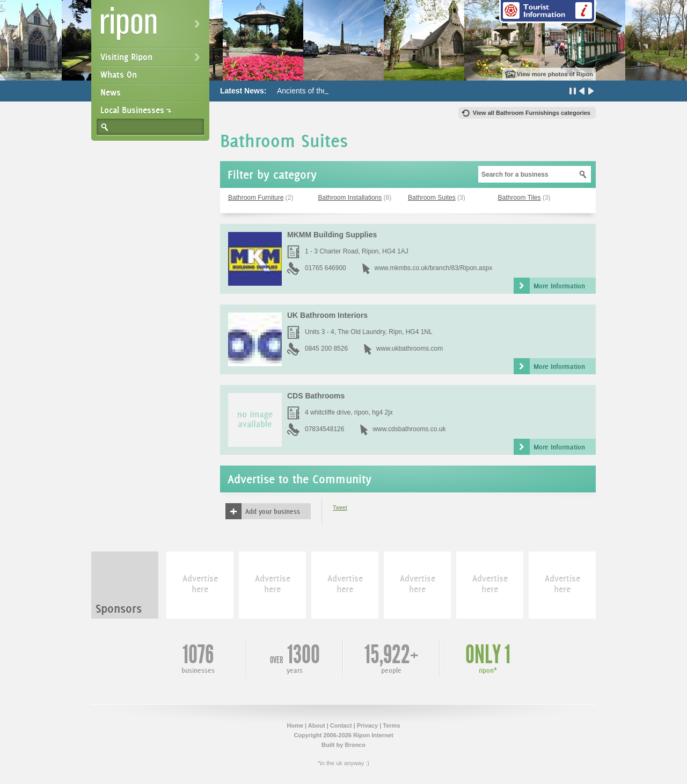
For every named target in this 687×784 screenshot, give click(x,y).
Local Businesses (132, 110)
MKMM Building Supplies (332, 235)
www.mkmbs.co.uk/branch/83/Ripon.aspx (433, 268)
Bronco (355, 745)
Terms (391, 725)
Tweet (340, 508)
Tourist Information (547, 12)
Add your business (273, 511)
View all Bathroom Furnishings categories (532, 113)
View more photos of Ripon (555, 74)
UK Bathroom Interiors (327, 315)
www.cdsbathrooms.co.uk (409, 429)
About (317, 725)
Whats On (119, 75)
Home (295, 725)
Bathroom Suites (432, 198)
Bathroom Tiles (520, 198)
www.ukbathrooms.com (410, 349)
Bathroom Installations (350, 198)
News (111, 92)
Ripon (152, 27)
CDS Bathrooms (316, 396)
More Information (559, 286)
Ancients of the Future (314, 91)
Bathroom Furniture (256, 198)
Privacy (367, 725)
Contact (341, 725)
